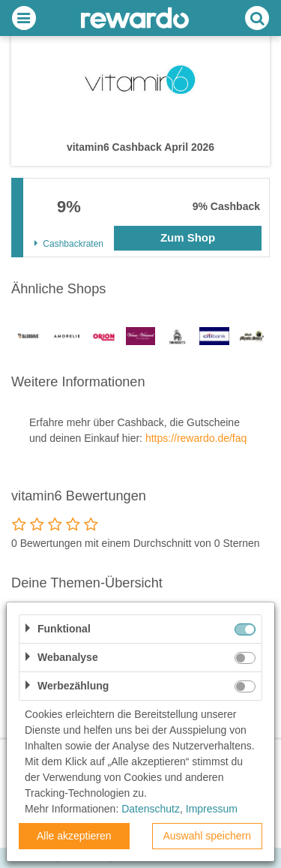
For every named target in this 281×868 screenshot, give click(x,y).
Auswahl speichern (207, 836)
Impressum (212, 809)
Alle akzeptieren (74, 836)
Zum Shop (188, 237)
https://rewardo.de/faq (196, 438)
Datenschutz (151, 809)
